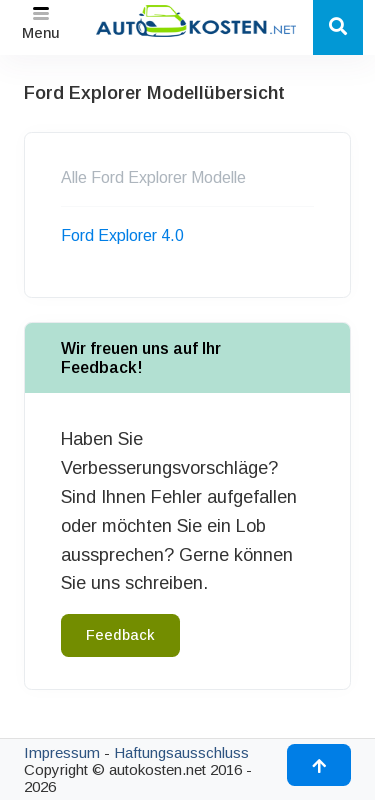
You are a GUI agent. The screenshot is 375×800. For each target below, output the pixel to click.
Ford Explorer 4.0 (122, 235)
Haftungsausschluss (181, 752)
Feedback (120, 635)
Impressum (62, 752)
